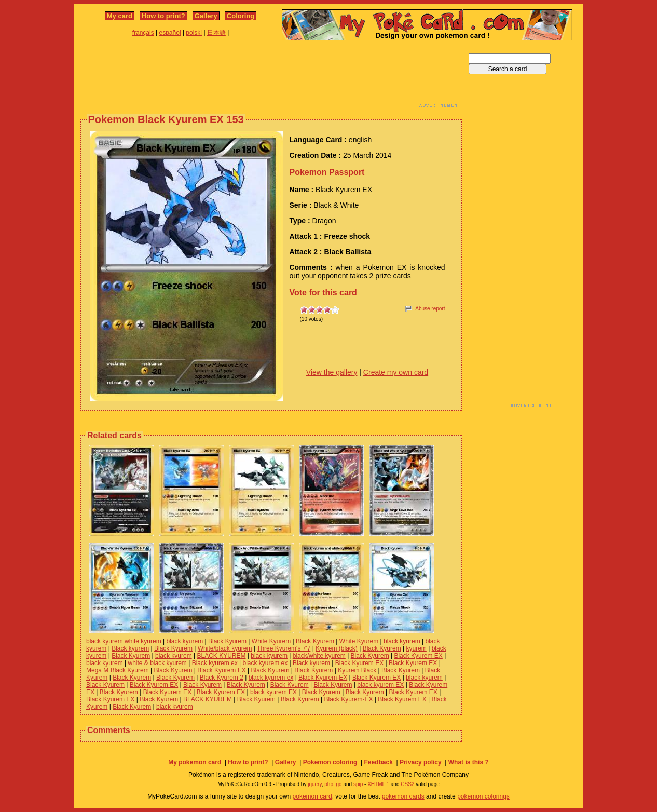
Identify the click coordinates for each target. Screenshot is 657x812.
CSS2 (407, 784)
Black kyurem (130, 648)
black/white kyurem (319, 656)
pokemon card (312, 796)
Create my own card (396, 372)
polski (194, 33)
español (170, 33)
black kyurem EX (380, 685)
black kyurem (185, 641)
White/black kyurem (225, 648)
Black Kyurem (227, 641)
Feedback (378, 762)
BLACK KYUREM (221, 656)
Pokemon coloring (330, 762)
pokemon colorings (483, 796)
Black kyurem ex (215, 663)
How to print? (163, 16)
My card (120, 16)
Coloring (241, 16)
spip (358, 784)
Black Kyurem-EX (323, 678)
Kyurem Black (357, 670)
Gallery (206, 16)
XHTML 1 (378, 784)
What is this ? (469, 762)
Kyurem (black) (337, 648)
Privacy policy (421, 762)
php (329, 784)
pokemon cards (403, 796)
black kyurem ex (265, 663)
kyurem (416, 648)
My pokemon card (195, 762)
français (143, 33)
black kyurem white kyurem (124, 641)
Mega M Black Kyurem (118, 670)
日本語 (216, 33)
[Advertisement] (271, 77)
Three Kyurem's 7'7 (284, 648)
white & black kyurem (157, 663)
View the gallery (332, 372)
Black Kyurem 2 (222, 678)
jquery (315, 784)
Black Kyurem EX (418, 656)
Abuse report (430, 309)
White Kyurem (271, 641)
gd (339, 784)
